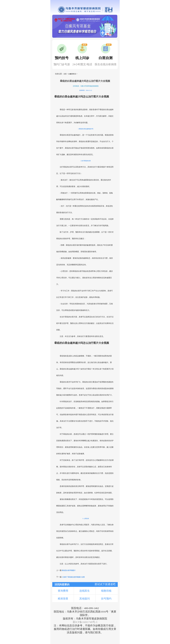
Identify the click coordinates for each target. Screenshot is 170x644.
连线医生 (85, 591)
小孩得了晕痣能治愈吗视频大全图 (73, 577)
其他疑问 (85, 599)
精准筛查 (63, 599)
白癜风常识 (72, 74)
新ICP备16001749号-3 (85, 622)
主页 (65, 74)
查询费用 (63, 591)
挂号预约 (106, 599)
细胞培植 (106, 591)
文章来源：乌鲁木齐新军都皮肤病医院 (86, 86)
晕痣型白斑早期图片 (69, 570)
